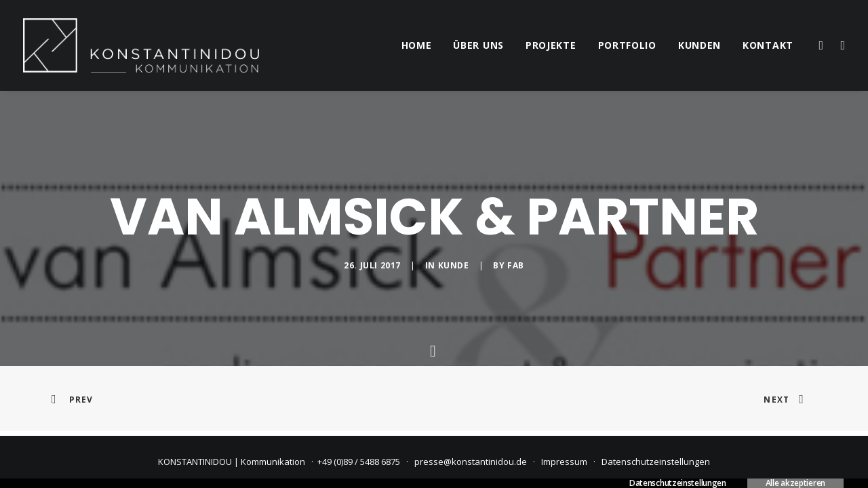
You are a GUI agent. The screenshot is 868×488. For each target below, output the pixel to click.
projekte (551, 45)
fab (516, 265)
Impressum (564, 462)
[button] (820, 45)
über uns (478, 45)
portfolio (627, 45)
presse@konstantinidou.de (471, 462)
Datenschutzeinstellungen (656, 462)
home (417, 45)
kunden (699, 45)
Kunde (454, 265)
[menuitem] (417, 45)
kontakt (768, 45)
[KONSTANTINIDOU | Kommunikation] (141, 45)
